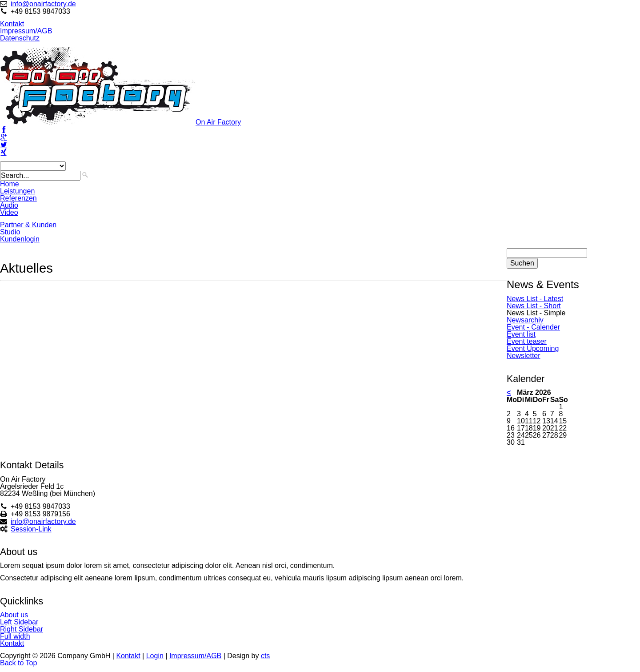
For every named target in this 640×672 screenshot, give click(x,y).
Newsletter (524, 356)
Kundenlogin (20, 239)
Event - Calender (533, 327)
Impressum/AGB (26, 31)
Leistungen (17, 191)
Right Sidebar (22, 629)
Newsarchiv (525, 320)
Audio (9, 205)
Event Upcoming (533, 348)
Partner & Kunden (28, 225)
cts (265, 656)
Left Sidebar (19, 622)
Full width (15, 636)
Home (10, 184)
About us (14, 615)
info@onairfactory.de (43, 4)
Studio (10, 232)
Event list (521, 334)
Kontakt (12, 24)
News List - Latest (535, 299)
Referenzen (18, 198)
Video (9, 212)
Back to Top (18, 663)
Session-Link (31, 529)
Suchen (522, 263)
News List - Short (534, 306)
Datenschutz (20, 38)
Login (155, 656)
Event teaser (527, 341)
